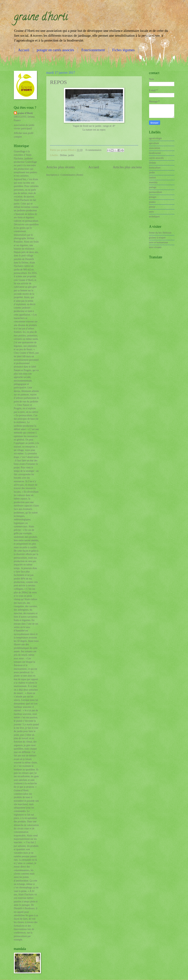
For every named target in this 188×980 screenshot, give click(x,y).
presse (152, 207)
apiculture (154, 143)
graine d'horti (41, 18)
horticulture (155, 168)
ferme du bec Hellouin (160, 233)
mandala (153, 182)
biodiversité (155, 153)
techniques (154, 217)
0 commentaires (94, 150)
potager (153, 197)
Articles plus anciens (127, 167)
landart (152, 178)
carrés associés (156, 158)
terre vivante (155, 247)
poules (152, 202)
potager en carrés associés (55, 50)
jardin (71, 155)
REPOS (58, 82)
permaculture (156, 192)
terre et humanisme (159, 242)
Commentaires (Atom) (72, 175)
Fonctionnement (93, 50)
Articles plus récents (61, 167)
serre (151, 212)
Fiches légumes (123, 50)
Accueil (24, 50)
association (155, 148)
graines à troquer (157, 238)
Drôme (63, 155)
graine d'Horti (25, 113)
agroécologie (155, 138)
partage (153, 187)
